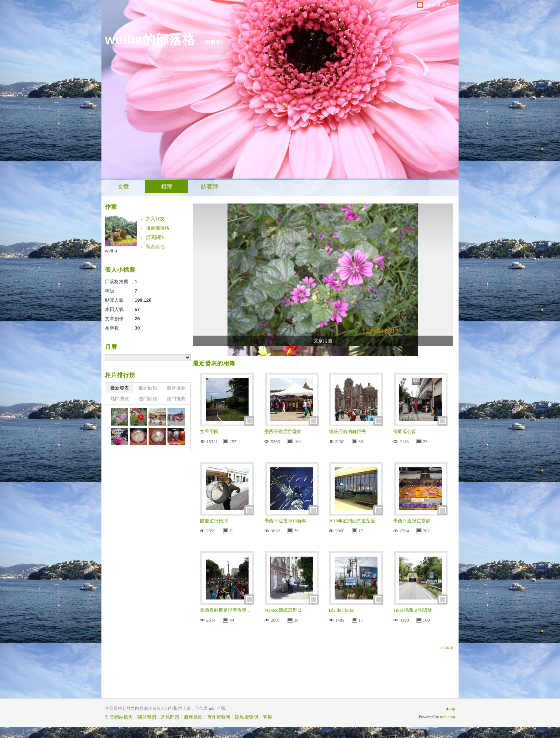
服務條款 (193, 717)
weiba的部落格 (150, 39)
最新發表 (120, 388)
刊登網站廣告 (119, 717)
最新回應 (148, 388)
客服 (267, 717)
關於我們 (147, 717)
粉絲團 (114, 732)
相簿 (166, 187)
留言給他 (155, 247)
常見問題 (170, 717)
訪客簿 (210, 187)
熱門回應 (148, 399)
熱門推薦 (176, 399)
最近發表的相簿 (214, 363)
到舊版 (213, 42)
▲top (450, 708)
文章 (123, 187)
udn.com (447, 717)
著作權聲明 (219, 717)
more (448, 647)
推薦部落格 (158, 228)
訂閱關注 (155, 237)
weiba (111, 251)
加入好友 (155, 219)
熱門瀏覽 (120, 399)
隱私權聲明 (247, 717)
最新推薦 (176, 388)
